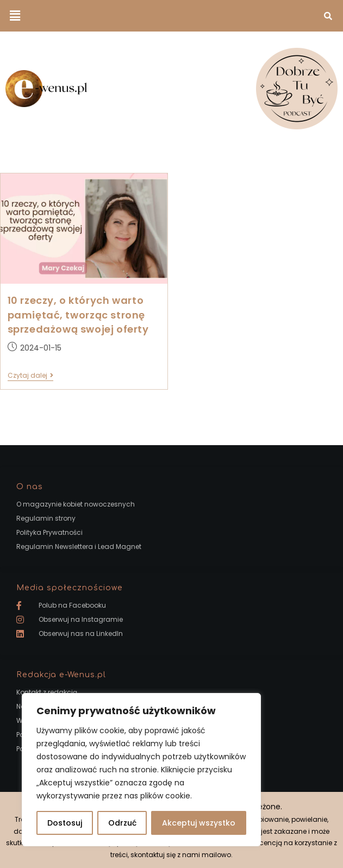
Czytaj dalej (30, 376)
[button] (15, 16)
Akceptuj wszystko (199, 823)
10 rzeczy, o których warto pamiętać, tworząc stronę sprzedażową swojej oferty (78, 314)
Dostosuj (65, 823)
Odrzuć (122, 823)
